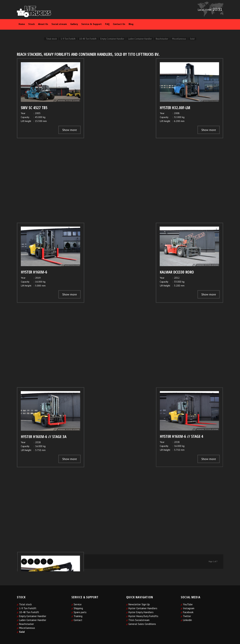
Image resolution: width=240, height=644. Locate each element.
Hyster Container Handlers (143, 608)
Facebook (188, 612)
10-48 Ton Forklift (29, 612)
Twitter (187, 616)
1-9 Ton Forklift (28, 608)
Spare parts (80, 612)
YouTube (188, 604)
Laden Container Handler (33, 620)
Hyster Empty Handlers (141, 612)
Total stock (25, 604)
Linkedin (187, 620)
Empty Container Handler (33, 616)
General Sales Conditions (142, 624)
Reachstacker (27, 624)
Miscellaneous (27, 628)
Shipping (78, 608)
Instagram (189, 608)
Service (78, 604)
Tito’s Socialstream (139, 620)
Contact (78, 620)
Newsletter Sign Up (139, 604)
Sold (22, 632)
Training (78, 616)
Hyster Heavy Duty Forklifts (143, 616)
